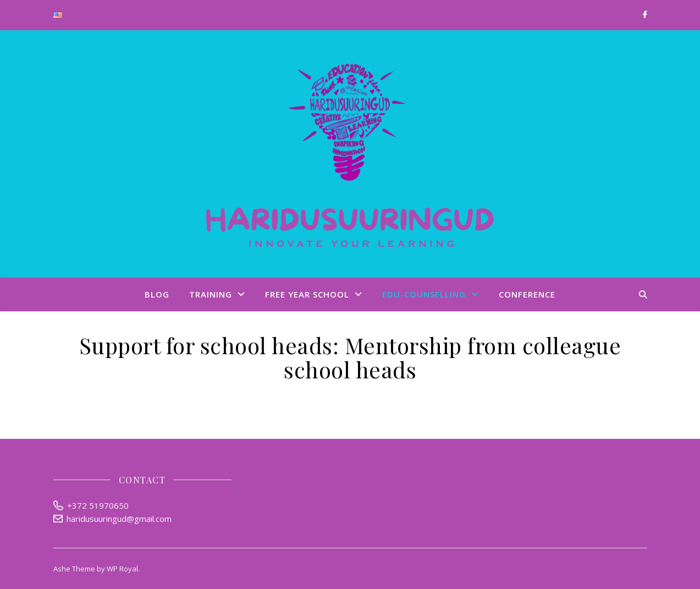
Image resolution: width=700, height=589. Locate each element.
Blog (157, 294)
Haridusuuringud (350, 154)
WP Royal (122, 569)
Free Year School (307, 294)
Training (211, 294)
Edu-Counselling (424, 294)
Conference (527, 294)
